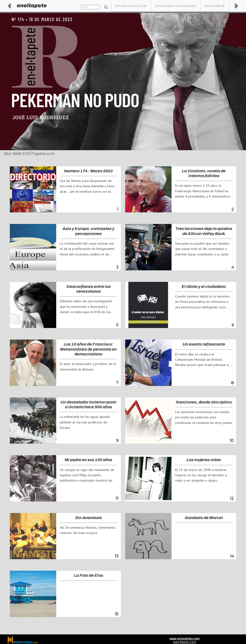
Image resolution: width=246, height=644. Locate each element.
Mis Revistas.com (131, 6)
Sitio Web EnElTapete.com (29, 154)
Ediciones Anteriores (176, 6)
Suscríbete (215, 6)
